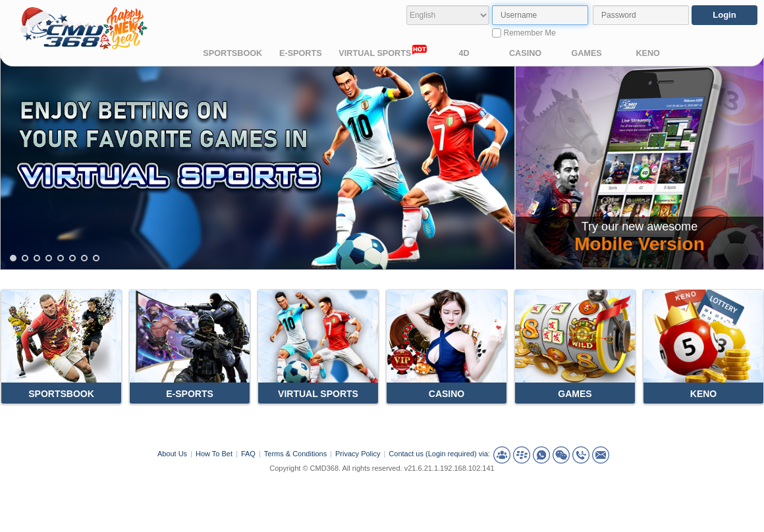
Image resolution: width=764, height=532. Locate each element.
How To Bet (214, 454)
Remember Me (524, 33)
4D (464, 53)
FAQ (248, 454)
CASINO (525, 53)
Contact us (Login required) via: (439, 454)
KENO (648, 53)
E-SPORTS (301, 53)
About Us (172, 454)
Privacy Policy (358, 454)
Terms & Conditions (295, 454)
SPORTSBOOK (232, 53)
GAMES (586, 53)
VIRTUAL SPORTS (383, 51)
